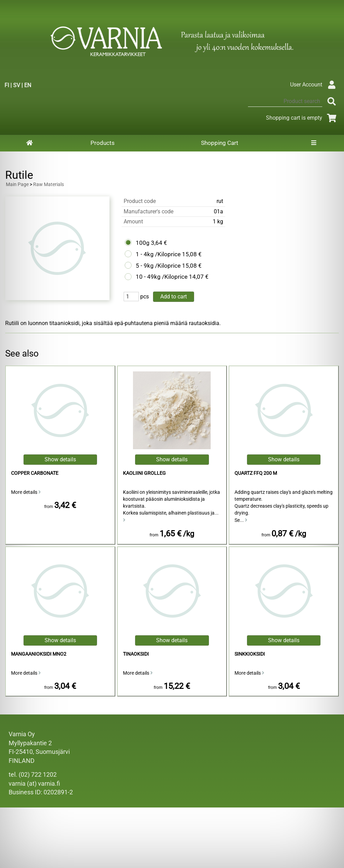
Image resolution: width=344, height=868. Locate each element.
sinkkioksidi (250, 654)
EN (28, 85)
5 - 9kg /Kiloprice (158, 266)
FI (7, 85)
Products (103, 143)
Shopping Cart (220, 143)
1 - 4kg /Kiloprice (158, 254)
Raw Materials (49, 184)
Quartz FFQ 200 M (256, 473)
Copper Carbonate (35, 473)
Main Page (17, 184)
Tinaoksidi (136, 654)
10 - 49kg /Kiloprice (162, 277)
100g (143, 243)
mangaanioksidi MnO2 (39, 654)
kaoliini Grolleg (144, 473)
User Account (314, 85)
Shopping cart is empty (302, 118)
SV (17, 85)
